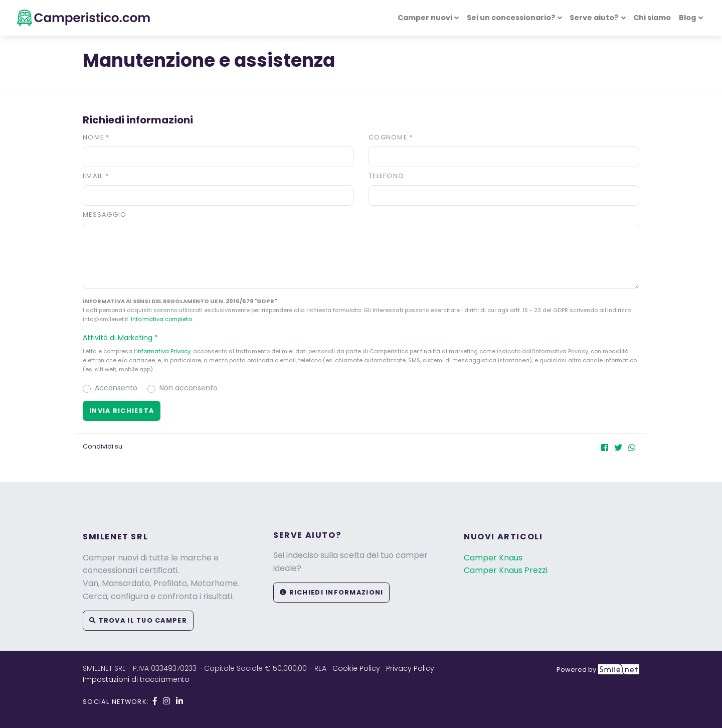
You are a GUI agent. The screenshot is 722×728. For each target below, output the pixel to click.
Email (96, 176)
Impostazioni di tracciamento (136, 679)
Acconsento (116, 388)
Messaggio (105, 214)
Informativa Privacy (163, 351)
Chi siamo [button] (652, 18)
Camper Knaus (493, 558)
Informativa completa (161, 319)
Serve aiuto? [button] (594, 18)
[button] (361, 338)
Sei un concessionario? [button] (511, 18)
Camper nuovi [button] (425, 18)
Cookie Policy (356, 668)
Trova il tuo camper (138, 620)
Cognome (391, 137)
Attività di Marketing (125, 338)
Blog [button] (687, 18)
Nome (96, 137)
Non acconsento (189, 388)
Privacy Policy (410, 668)
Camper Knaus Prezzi (506, 570)
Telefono (386, 176)
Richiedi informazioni (331, 592)
